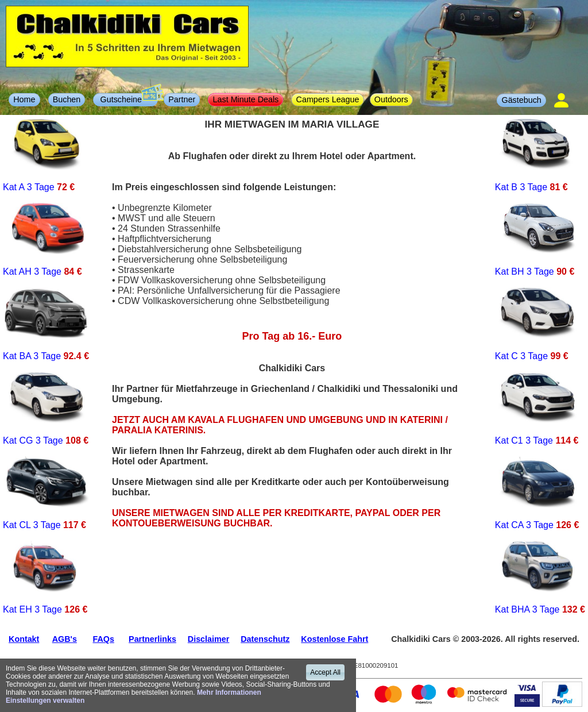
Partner (182, 99)
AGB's (65, 639)
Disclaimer (208, 639)
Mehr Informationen (229, 692)
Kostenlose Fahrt (334, 639)
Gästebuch (521, 100)
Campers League (328, 99)
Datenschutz (265, 639)
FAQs (103, 639)
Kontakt (24, 639)
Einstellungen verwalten (45, 701)
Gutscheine (128, 99)
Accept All (325, 672)
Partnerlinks (152, 639)
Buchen (67, 99)
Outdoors (391, 99)
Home (24, 99)
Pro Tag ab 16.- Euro (292, 336)
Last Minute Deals (246, 99)
